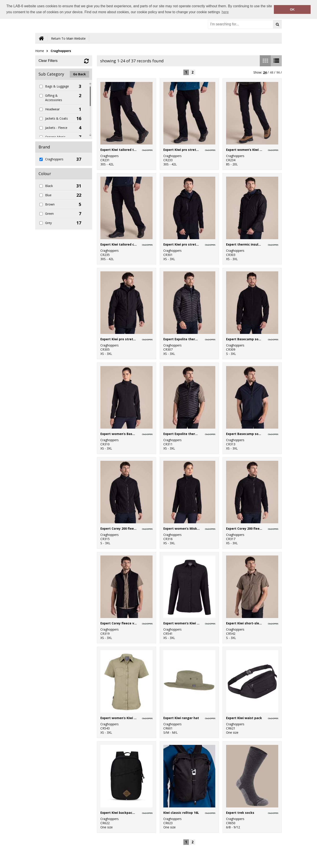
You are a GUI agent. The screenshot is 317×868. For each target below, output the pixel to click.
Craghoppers (61, 51)
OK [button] (292, 9)
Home (40, 51)
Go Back (79, 74)
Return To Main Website (68, 38)
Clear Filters (48, 61)
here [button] (225, 12)
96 (278, 72)
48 (271, 72)
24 (265, 72)
